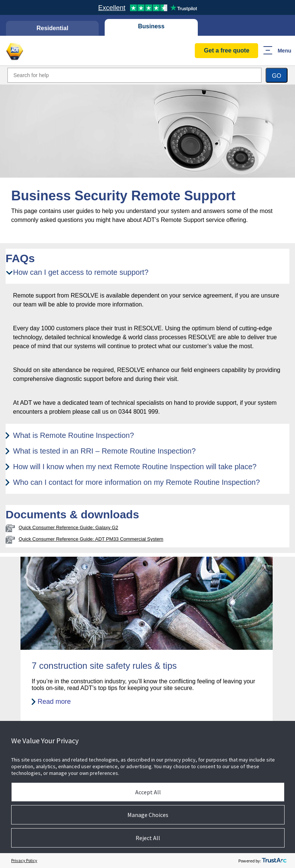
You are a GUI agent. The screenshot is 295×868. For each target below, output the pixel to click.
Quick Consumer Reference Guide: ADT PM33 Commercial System (91, 539)
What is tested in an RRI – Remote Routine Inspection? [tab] (104, 451)
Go (277, 76)
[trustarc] (274, 861)
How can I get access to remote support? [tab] (81, 272)
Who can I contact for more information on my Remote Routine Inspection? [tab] (137, 482)
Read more (54, 702)
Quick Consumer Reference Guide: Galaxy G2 (68, 527)
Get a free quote (227, 50)
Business (151, 26)
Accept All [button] (148, 792)
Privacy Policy (24, 860)
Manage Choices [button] (148, 815)
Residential (52, 28)
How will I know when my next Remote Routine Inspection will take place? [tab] (135, 467)
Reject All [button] (148, 838)
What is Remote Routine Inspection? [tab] (74, 435)
